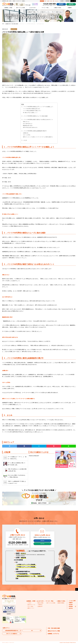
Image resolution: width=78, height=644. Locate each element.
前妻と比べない (26, 122)
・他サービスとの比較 (50, 603)
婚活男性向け (14, 29)
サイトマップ (12, 643)
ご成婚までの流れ (57, 8)
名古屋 (48, 1)
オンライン (57, 1)
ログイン (73, 1)
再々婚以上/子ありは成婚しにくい (30, 113)
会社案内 (62, 1)
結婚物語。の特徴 (8, 8)
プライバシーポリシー (6, 643)
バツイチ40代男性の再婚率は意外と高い (32, 109)
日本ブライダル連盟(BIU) (12, 634)
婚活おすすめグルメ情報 (54, 631)
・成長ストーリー (30, 608)
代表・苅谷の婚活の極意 (54, 628)
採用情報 (67, 1)
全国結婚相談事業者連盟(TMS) (12, 631)
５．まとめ (24, 140)
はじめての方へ (33, 8)
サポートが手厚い (27, 135)
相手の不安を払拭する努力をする (30, 127)
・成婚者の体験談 (60, 603)
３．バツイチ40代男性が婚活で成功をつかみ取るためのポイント (37, 120)
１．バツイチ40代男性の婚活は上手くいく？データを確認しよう (37, 107)
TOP (3, 24)
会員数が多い (26, 133)
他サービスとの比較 (21, 8)
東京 (45, 1)
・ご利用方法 (40, 605)
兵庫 (53, 1)
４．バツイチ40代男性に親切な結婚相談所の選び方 (34, 131)
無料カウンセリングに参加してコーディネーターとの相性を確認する (38, 137)
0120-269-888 (50, 4)
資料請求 (61, 4)
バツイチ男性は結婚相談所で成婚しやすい (32, 111)
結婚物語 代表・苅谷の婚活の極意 (12, 24)
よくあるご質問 (72, 601)
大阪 (51, 1)
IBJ (32, 631)
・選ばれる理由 (40, 603)
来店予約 (71, 4)
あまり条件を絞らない (28, 124)
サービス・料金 (45, 8)
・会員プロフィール (31, 605)
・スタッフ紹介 (30, 606)
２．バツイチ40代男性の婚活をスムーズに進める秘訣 (35, 116)
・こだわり (29, 603)
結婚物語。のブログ (53, 634)
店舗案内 (70, 8)
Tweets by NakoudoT (34, 456)
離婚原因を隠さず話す (28, 126)
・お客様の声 (40, 606)
